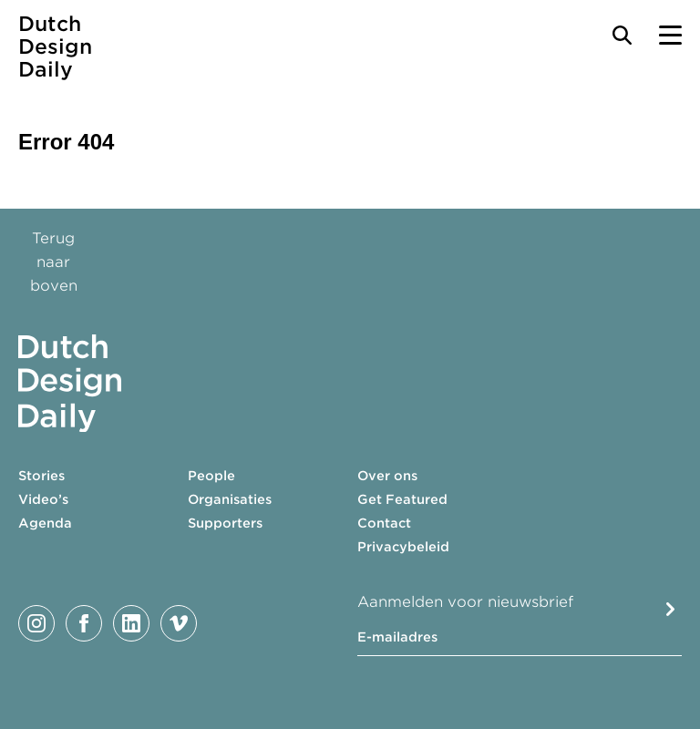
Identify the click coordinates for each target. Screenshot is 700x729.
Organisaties (230, 499)
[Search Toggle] (622, 35)
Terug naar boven (54, 262)
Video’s (43, 499)
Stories (41, 476)
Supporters (225, 523)
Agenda (45, 523)
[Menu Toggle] (670, 35)
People (211, 476)
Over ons (387, 476)
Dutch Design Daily (55, 47)
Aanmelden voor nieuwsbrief (465, 602)
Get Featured (402, 499)
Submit (670, 609)
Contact (384, 523)
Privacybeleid (403, 547)
